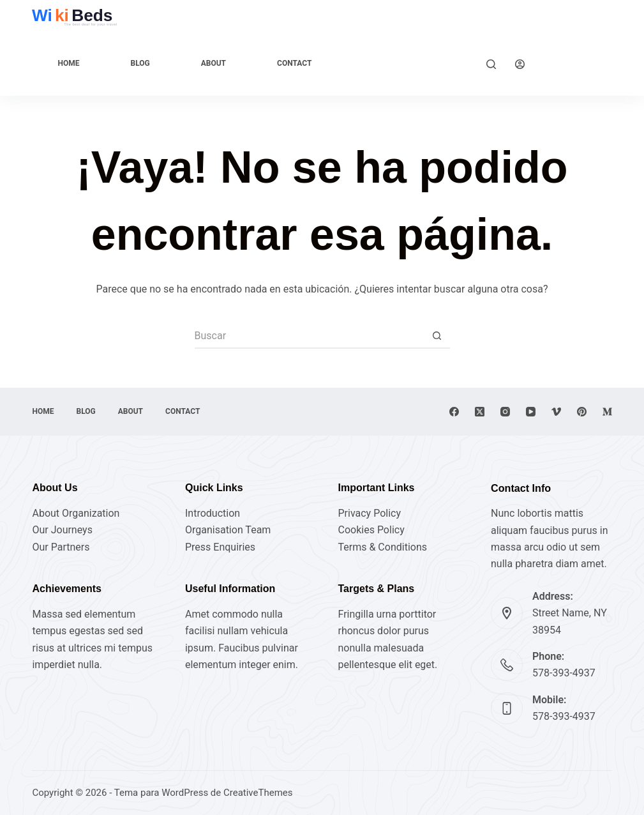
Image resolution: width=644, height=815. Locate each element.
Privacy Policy (370, 513)
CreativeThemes (258, 793)
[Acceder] (520, 64)
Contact (294, 63)
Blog (140, 63)
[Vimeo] (556, 412)
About (213, 63)
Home (68, 63)
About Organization (76, 513)
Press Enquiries (220, 547)
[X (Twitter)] (480, 412)
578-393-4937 (564, 673)
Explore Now (578, 64)
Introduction (213, 513)
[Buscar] (491, 64)
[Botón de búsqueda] (437, 336)
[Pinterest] (582, 412)
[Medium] (607, 412)
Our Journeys (62, 530)
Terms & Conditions (383, 547)
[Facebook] (454, 412)
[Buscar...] (310, 336)
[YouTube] (531, 412)
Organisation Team (228, 530)
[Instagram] (505, 412)
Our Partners (61, 547)
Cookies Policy (371, 530)
